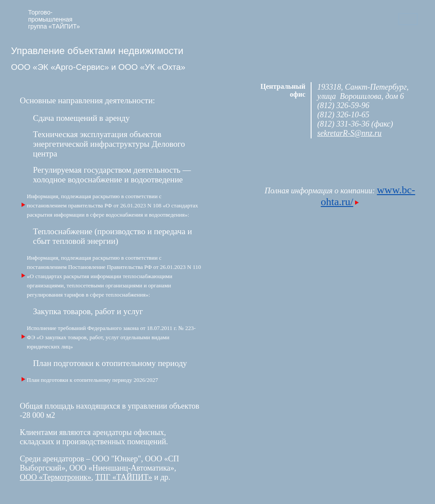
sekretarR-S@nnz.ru (349, 133)
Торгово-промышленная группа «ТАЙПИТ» (54, 19)
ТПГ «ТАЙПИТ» (124, 477)
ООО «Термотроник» (56, 477)
